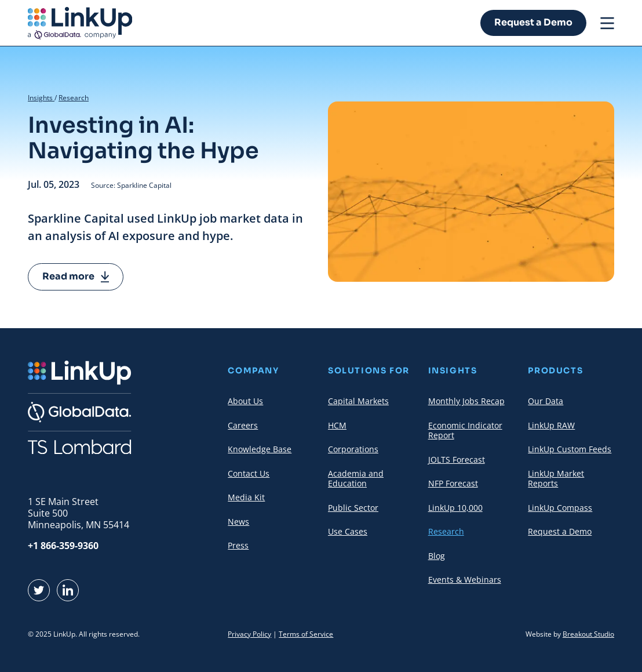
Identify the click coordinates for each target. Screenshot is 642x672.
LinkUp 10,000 (455, 508)
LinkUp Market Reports (556, 479)
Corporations (353, 449)
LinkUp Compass (560, 508)
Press (238, 545)
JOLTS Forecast (457, 459)
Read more (76, 276)
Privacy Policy (249, 634)
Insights (41, 98)
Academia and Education (356, 479)
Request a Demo (533, 22)
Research (74, 98)
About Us (245, 401)
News (238, 522)
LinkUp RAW (551, 425)
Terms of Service (306, 634)
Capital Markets (358, 401)
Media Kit (246, 497)
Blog (437, 556)
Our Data (546, 401)
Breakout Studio (588, 634)
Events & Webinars (465, 580)
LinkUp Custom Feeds (570, 449)
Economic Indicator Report (465, 431)
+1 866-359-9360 (63, 546)
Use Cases (348, 531)
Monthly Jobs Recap (466, 401)
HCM (337, 425)
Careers (243, 425)
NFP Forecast (453, 483)
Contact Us (249, 473)
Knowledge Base (260, 449)
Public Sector (353, 508)
